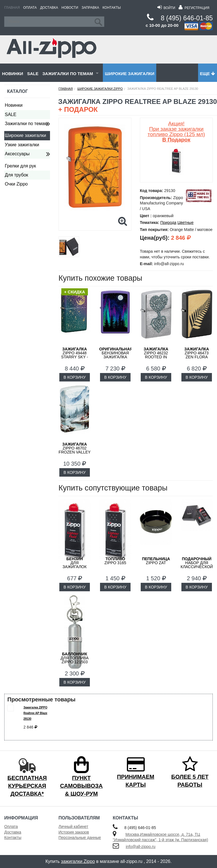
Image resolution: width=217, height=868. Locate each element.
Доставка (49, 8)
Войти (166, 8)
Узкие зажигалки (22, 145)
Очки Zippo (16, 184)
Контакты (112, 8)
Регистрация (194, 8)
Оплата (30, 8)
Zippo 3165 (115, 561)
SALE (33, 74)
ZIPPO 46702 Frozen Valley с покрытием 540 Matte (74, 452)
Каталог (18, 91)
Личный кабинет (73, 826)
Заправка (90, 8)
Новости (70, 8)
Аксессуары (17, 154)
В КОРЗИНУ (75, 377)
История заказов (74, 832)
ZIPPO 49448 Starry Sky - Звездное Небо (74, 357)
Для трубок (17, 175)
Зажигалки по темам (68, 74)
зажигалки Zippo (78, 861)
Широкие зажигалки (130, 74)
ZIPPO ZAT (156, 561)
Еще (208, 74)
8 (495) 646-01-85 (187, 18)
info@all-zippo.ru (141, 847)
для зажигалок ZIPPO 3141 (74, 565)
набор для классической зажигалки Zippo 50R (197, 567)
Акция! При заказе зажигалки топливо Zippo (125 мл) (176, 132)
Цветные (185, 223)
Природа (168, 223)
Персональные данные (80, 838)
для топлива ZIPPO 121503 (74, 658)
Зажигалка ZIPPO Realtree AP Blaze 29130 (35, 713)
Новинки (13, 74)
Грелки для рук (20, 166)
